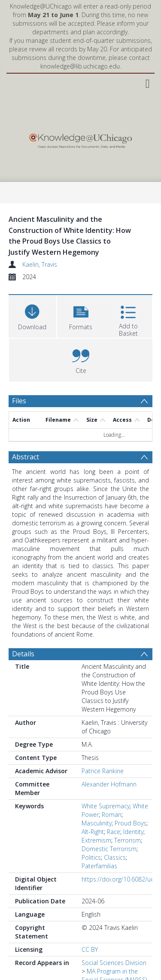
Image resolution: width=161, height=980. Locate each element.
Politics (91, 857)
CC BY (90, 949)
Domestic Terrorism (109, 849)
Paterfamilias (99, 866)
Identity (133, 832)
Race (114, 832)
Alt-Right (93, 832)
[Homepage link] (80, 139)
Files (19, 401)
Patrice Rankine (103, 771)
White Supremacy (106, 806)
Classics (115, 857)
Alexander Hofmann (109, 784)
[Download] (32, 315)
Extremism (96, 840)
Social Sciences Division (114, 963)
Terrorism (128, 840)
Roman (112, 815)
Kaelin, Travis (40, 264)
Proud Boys (131, 823)
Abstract (26, 457)
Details (23, 654)
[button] (81, 315)
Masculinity (97, 823)
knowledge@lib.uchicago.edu (80, 66)
